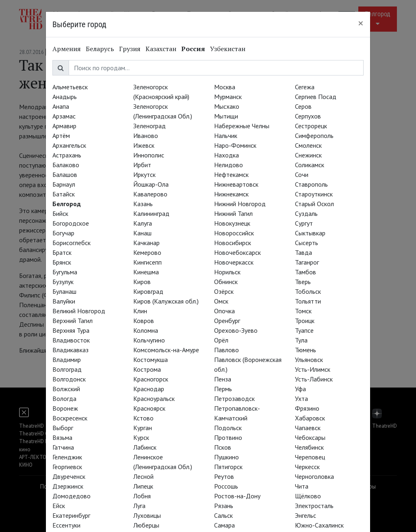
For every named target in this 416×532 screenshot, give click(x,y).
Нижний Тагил (233, 213)
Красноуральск (154, 398)
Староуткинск (314, 194)
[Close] (361, 23)
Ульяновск (309, 360)
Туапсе (304, 330)
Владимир (67, 360)
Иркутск (144, 174)
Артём (61, 136)
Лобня (142, 496)
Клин (140, 311)
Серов (303, 106)
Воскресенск (70, 418)
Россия (193, 49)
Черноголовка (314, 476)
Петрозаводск (234, 398)
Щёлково (308, 496)
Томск (303, 311)
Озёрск (224, 291)
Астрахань (67, 155)
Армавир (64, 126)
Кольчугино (149, 340)
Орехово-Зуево (236, 330)
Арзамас (64, 116)
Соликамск (310, 165)
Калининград (151, 213)
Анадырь (65, 97)
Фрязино (307, 408)
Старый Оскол (314, 204)
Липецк (143, 486)
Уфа (300, 389)
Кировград (148, 291)
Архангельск (69, 145)
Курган (143, 428)
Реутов (224, 476)
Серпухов (308, 116)
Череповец (310, 457)
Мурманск (228, 97)
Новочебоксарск (237, 252)
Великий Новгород (79, 311)
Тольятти (308, 301)
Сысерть (307, 243)
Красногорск (151, 379)
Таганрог (307, 262)
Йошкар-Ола (151, 184)
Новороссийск (234, 233)
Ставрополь (311, 184)
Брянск (62, 262)
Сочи (302, 174)
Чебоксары (310, 437)
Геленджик (67, 457)
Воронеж (65, 408)
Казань (143, 204)
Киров (142, 282)
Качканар (146, 243)
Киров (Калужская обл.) (166, 301)
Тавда (303, 252)
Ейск (59, 506)
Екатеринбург (71, 515)
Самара (224, 525)
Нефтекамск (231, 174)
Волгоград (67, 369)
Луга (139, 506)
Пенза (223, 379)
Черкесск (307, 467)
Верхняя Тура (71, 330)
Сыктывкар (310, 233)
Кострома (147, 369)
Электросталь (314, 506)
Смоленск (308, 145)
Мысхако (227, 106)
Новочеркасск (234, 262)
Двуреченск (69, 476)
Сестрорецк (311, 126)
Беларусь (100, 49)
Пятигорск (228, 467)
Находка (226, 155)
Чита (302, 486)
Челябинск (309, 447)
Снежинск (308, 155)
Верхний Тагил (73, 321)
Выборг (63, 428)
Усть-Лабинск (314, 379)
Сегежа (305, 87)
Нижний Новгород (240, 204)
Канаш (142, 233)
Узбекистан (228, 49)
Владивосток (71, 340)
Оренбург (227, 321)
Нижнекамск (231, 194)
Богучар (63, 233)
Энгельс (305, 515)
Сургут (304, 223)
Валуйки (64, 301)
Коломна (146, 330)
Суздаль (306, 213)
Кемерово (147, 252)
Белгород (67, 204)
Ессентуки (66, 525)
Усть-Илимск (313, 369)
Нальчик (226, 136)
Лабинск (145, 447)
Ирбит (142, 165)
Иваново (146, 136)
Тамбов (305, 272)
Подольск (228, 428)
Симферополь (314, 136)
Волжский (66, 389)
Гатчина (63, 447)
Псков (223, 447)
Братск (62, 252)
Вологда (64, 398)
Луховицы (147, 515)
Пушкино (226, 457)
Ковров (144, 321)
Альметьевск (70, 87)
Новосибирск (233, 243)
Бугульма (65, 272)
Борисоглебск (71, 243)
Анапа (61, 106)
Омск (221, 301)
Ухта (301, 398)
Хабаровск (310, 418)
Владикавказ (70, 350)
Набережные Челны (242, 126)
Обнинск (226, 282)
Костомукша (151, 360)
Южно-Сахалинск (319, 525)
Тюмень (305, 350)
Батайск (64, 194)
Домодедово (71, 496)
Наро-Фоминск (235, 145)
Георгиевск (67, 467)
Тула (301, 340)
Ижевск (144, 145)
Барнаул (64, 184)
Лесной (143, 476)
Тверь (303, 282)
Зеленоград (149, 126)
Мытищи (226, 116)
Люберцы (146, 525)
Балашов (65, 174)
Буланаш (64, 291)
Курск (141, 437)
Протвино (228, 437)
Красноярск (149, 408)
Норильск (227, 272)
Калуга (143, 223)
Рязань (224, 506)
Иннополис (149, 155)
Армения (67, 49)
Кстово (143, 418)
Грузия (130, 49)
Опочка (224, 311)
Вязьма (62, 437)
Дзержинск (68, 486)
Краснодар (149, 389)
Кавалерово (150, 194)
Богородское (71, 223)
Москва (225, 87)
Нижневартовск (236, 184)
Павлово (226, 350)
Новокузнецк (232, 223)
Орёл (221, 340)
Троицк (305, 321)
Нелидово (229, 165)
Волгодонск (69, 379)
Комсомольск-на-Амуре (166, 350)
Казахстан (161, 49)
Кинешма (146, 272)
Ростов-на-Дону (237, 496)
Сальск (223, 515)
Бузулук (63, 282)
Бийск (60, 213)
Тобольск (308, 291)
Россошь (226, 486)
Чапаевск (308, 428)
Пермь (223, 389)
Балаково (66, 165)
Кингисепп (147, 262)
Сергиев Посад (316, 97)
